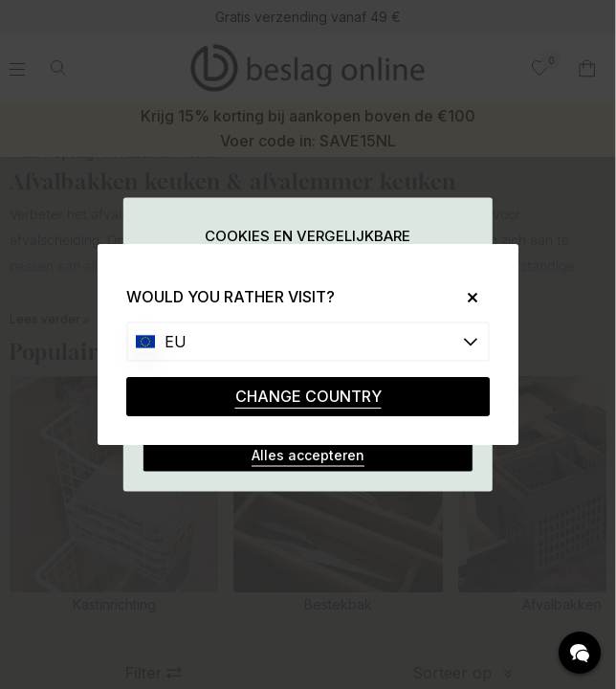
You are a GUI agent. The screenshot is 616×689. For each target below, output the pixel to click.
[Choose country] (308, 342)
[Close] (465, 297)
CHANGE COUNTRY (308, 396)
